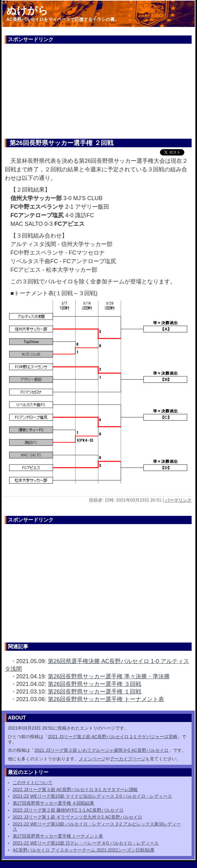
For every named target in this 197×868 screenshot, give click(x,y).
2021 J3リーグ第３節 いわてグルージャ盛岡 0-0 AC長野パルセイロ (102, 750)
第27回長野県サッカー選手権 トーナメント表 (58, 836)
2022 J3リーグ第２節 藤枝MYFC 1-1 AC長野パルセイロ (68, 810)
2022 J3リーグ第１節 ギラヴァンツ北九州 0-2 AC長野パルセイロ (77, 817)
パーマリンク (178, 500)
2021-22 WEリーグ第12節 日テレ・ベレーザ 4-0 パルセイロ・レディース (86, 843)
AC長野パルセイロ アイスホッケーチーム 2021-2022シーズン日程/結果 (84, 850)
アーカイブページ (128, 759)
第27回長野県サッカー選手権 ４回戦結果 (53, 803)
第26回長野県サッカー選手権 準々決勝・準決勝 (109, 676)
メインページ (92, 759)
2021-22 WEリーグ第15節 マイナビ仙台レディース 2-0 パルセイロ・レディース (92, 796)
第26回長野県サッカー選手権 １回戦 (95, 692)
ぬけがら (27, 10)
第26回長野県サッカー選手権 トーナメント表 (106, 699)
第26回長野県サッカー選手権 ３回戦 (95, 684)
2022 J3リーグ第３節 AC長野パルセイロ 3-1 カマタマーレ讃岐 (75, 789)
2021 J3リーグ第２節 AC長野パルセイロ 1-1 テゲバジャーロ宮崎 (113, 737)
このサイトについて (33, 782)
